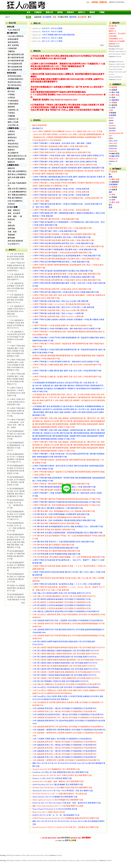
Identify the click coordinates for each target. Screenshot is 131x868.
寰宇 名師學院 (13, 45)
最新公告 (49, 12)
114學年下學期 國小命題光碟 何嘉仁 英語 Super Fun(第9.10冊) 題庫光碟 (60, 301)
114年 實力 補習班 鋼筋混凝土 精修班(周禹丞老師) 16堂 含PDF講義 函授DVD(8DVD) (66, 654)
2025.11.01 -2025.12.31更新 (52, 41)
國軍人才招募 (13, 122)
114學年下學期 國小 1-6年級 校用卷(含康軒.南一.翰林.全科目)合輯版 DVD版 (62, 326)
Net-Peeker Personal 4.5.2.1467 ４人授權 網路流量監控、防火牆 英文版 (60, 794)
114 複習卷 (113, 105)
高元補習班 (47, 17)
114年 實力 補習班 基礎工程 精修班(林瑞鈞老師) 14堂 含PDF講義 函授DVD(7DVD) (65, 663)
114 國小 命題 (114, 92)
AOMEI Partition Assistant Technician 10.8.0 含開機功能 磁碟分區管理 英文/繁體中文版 (66, 818)
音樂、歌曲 (12, 232)
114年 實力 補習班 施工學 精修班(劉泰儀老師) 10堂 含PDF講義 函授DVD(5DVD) (64, 666)
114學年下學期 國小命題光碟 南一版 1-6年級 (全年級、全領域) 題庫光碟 (61, 195)
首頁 (28, 12)
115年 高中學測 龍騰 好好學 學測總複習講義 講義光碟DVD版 (56, 554)
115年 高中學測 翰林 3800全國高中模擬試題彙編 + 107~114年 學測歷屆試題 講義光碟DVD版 (69, 557)
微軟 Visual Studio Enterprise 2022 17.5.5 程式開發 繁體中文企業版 (58, 806)
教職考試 (11, 150)
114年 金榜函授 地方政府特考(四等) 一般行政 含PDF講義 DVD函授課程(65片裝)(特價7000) (68, 715)
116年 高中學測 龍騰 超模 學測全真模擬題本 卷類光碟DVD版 (16, 257)
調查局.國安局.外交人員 (17, 156)
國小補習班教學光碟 (16, 58)
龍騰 (111, 177)
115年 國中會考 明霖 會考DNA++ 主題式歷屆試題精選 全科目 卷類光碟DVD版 (63, 542)
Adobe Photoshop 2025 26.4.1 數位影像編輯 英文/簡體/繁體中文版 (58, 785)
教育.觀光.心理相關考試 (17, 174)
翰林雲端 (73, 17)
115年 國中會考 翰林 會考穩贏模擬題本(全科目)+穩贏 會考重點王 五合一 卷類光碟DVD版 (68, 527)
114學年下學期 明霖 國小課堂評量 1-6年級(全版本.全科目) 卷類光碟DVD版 (62, 289)
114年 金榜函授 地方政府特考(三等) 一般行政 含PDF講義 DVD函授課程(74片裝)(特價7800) (68, 718)
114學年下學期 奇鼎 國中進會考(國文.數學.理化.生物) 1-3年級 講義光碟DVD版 (63, 240)
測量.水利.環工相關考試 (17, 189)
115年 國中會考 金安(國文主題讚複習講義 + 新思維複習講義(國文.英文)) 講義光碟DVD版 (67, 533)
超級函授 (38, 17)
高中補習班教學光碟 (16, 61)
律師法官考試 (13, 147)
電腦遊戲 (11, 235)
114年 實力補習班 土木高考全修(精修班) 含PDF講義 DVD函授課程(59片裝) (62, 605)
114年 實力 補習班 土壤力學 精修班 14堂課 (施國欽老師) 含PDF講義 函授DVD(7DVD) (66, 678)
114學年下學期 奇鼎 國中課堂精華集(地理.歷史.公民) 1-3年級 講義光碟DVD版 (63, 243)
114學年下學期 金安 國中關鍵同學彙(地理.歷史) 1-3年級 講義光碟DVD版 (61, 262)
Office (111, 138)
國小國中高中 (12, 33)
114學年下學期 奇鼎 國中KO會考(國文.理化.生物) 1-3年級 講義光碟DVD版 (62, 237)
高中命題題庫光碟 (15, 64)
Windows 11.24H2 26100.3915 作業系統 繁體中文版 (52, 778)
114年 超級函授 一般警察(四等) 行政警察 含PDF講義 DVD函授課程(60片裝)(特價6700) (66, 760)
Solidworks (113, 149)
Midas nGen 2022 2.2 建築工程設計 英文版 (49, 812)
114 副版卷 (113, 90)
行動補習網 (12, 48)
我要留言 (70, 12)
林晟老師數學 (13, 39)
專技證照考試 (13, 144)
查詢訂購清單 (114, 46)
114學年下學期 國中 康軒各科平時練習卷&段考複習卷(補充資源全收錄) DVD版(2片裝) (66, 499)
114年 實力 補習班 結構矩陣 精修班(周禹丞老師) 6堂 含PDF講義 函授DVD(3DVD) (64, 657)
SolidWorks (113, 146)
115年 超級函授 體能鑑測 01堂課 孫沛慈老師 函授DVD (16, 277)
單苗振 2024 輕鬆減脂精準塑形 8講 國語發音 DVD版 (16, 588)
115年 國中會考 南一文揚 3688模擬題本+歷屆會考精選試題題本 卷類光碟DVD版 (64, 520)
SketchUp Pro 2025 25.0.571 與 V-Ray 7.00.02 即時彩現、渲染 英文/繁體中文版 (63, 791)
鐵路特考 (11, 134)
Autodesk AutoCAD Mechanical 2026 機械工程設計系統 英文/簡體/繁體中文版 (62, 788)
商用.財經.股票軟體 (15, 241)
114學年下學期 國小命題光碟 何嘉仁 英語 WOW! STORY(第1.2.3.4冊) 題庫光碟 (63, 307)
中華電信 (11, 113)
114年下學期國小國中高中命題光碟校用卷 (58, 35)
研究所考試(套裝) (15, 76)
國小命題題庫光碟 (15, 70)
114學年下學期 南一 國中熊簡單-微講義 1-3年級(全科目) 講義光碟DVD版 (61, 484)
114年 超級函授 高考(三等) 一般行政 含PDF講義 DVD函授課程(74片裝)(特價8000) (64, 751)
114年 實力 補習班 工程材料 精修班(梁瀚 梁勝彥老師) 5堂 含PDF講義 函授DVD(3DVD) (66, 672)
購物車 (92, 12)
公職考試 (11, 131)
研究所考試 (12, 73)
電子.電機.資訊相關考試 (17, 195)
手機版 (102, 12)
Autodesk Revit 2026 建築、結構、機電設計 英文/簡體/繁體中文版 (58, 781)
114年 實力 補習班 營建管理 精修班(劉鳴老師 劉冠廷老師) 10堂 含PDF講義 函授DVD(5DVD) (69, 648)
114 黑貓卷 (113, 103)
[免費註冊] (103, 2)
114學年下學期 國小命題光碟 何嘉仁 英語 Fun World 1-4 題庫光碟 (58, 316)
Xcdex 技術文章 (14, 30)
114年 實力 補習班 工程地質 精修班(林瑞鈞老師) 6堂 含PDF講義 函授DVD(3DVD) (64, 675)
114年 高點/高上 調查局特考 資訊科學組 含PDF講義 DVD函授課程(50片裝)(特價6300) (66, 611)
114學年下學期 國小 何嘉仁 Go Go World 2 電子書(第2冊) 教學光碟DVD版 (61, 304)
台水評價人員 (13, 125)
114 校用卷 (113, 87)
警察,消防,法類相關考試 (17, 171)
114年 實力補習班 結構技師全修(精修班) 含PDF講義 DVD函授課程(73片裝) (62, 599)
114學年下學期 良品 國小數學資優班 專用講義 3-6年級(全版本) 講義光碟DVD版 (64, 277)
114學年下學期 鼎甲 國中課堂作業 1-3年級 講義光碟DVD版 (56, 219)
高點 (54, 17)
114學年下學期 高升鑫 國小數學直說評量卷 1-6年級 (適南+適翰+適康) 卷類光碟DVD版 (66, 274)
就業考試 (11, 141)
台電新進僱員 (13, 104)
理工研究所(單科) (15, 85)
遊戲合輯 (11, 226)
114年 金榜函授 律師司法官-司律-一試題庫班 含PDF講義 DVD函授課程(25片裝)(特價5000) (68, 621)
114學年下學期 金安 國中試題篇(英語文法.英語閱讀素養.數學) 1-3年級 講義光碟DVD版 (67, 256)
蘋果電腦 (11, 229)
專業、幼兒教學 (14, 213)
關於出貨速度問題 (40, 125)
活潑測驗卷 (113, 184)
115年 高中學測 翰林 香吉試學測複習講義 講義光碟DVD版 (55, 548)
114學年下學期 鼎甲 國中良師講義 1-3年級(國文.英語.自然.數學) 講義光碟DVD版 (64, 234)
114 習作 (112, 98)
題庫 (111, 207)
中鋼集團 (11, 116)
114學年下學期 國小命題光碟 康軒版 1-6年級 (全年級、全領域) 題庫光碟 (61, 189)
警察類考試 (12, 138)
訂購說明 (38, 12)
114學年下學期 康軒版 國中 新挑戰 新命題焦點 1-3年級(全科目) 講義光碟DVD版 (64, 490)
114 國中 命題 (114, 95)
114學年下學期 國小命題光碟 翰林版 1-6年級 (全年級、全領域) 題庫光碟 (61, 192)
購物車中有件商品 (117, 2)
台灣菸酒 (11, 98)
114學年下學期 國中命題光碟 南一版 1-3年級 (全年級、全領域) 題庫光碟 (61, 210)
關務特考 (11, 162)
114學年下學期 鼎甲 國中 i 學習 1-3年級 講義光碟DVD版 (54, 231)
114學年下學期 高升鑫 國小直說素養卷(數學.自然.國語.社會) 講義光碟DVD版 (63, 271)
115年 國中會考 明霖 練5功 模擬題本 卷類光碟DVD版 (53, 545)
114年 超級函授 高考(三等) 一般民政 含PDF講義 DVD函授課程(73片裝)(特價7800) (64, 745)
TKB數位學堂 (63, 17)
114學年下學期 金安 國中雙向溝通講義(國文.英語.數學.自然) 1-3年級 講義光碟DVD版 (66, 259)
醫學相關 (11, 238)
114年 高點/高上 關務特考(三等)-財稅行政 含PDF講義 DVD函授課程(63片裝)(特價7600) (66, 684)
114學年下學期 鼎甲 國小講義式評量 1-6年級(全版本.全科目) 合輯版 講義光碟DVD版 (66, 292)
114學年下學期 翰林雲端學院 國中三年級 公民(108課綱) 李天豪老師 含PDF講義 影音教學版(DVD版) (16, 365)
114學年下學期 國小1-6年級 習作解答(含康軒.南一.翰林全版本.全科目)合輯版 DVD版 (66, 362)
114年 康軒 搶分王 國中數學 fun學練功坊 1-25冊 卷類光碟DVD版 (58, 508)
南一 (111, 174)
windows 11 (113, 161)
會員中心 (82, 12)
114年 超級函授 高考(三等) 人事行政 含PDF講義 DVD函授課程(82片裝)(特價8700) (64, 757)
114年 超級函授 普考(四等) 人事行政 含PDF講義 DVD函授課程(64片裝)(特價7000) (64, 754)
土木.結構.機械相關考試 (17, 192)
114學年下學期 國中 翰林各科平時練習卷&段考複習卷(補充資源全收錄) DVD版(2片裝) (66, 502)
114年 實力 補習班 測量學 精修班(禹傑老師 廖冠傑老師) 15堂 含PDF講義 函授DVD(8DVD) (68, 660)
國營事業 (11, 107)
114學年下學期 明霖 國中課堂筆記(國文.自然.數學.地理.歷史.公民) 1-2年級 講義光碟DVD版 (68, 246)
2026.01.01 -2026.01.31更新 (52, 38)
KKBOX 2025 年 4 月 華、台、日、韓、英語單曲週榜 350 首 (56, 815)
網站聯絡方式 (38, 128)
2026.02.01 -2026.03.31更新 (52, 32)
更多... (24, 603)
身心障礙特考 (13, 153)
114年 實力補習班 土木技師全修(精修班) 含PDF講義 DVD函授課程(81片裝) (62, 602)
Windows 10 (113, 159)
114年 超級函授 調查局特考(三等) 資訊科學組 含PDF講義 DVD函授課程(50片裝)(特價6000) (68, 727)
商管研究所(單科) (15, 82)
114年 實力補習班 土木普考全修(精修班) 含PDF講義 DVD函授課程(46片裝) (62, 608)
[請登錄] (95, 2)
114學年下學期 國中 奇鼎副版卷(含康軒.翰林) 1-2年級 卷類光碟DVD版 (60, 146)
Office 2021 (113, 143)
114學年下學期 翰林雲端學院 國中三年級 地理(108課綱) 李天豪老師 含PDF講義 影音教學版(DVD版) (16, 351)
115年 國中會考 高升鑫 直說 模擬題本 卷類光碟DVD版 (54, 530)
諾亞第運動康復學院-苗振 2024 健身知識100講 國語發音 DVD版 (16, 597)
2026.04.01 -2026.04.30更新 (52, 28)
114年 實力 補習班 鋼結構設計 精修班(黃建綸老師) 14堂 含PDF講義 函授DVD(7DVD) (66, 651)
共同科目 (11, 204)
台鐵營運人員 (13, 110)
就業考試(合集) (13, 88)
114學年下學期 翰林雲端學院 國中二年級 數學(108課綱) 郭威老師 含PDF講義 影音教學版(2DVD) (16, 379)
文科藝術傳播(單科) (15, 79)
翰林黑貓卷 (66, 838)
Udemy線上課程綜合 (16, 36)
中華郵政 (11, 95)
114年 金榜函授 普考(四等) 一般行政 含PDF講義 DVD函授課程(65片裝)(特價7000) (64, 708)
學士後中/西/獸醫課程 (16, 159)
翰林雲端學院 (13, 42)
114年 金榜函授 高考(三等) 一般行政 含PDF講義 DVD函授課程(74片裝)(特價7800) (64, 711)
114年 (111, 110)
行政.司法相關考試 (15, 201)
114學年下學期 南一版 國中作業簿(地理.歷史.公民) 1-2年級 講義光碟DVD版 (62, 228)
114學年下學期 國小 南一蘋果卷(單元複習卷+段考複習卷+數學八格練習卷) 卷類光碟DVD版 (68, 168)
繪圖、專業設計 (14, 210)
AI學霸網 (112, 113)
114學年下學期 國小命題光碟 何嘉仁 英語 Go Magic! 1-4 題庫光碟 (58, 313)
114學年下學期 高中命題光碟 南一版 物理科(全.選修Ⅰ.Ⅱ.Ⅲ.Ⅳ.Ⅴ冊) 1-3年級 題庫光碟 (66, 584)
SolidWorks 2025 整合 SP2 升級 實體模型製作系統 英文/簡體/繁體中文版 (60, 772)
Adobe (111, 118)
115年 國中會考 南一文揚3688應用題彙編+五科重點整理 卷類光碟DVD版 (61, 514)
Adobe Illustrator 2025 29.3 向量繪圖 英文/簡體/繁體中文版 (55, 797)
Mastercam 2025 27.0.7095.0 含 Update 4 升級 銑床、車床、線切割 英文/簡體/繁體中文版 (67, 803)
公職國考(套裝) (13, 128)
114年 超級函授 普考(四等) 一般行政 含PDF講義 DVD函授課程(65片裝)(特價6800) (64, 748)
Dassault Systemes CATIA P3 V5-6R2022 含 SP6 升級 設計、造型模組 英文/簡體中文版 (65, 827)
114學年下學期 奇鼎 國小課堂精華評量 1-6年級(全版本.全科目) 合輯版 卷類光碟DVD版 (67, 280)
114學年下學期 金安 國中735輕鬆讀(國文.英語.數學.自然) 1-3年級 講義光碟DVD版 (64, 250)
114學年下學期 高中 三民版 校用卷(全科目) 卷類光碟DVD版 (16, 402)
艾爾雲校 (11, 51)
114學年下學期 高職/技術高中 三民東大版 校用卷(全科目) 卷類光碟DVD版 (62, 152)
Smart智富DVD (14, 244)
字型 (9, 222)
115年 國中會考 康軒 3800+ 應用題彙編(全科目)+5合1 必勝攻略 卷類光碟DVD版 (64, 511)
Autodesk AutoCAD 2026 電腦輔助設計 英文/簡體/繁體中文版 (56, 769)
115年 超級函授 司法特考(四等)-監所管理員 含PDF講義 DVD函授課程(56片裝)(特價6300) (16, 337)
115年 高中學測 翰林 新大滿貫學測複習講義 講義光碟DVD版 (56, 551)
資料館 (60, 12)
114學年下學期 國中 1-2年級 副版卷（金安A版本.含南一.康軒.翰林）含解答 (62, 143)
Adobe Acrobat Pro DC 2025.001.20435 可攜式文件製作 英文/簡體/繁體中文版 (62, 775)
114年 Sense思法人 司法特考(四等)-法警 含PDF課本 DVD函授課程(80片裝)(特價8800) (66, 687)
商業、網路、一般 (15, 216)
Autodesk (112, 126)
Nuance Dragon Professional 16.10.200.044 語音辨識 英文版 (55, 809)
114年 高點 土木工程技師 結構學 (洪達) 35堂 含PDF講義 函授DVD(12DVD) (62, 593)
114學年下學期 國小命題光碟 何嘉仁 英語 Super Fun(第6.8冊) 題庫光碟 (60, 310)
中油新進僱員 (13, 101)
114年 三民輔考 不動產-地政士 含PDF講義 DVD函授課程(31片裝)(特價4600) (62, 739)
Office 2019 (113, 141)
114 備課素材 (114, 100)
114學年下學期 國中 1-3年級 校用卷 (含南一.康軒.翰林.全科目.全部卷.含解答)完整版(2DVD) (68, 156)
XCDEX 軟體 (12, 207)
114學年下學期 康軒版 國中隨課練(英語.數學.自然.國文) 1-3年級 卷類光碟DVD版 (64, 487)
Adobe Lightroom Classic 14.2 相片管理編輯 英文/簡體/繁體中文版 (58, 800)
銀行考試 (11, 92)
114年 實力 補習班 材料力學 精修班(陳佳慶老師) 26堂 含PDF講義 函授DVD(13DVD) (65, 669)
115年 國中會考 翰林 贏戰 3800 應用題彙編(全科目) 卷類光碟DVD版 (59, 517)
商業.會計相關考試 (15, 198)
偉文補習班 (82, 17)
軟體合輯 (11, 219)
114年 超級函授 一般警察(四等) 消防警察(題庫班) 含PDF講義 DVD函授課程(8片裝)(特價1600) (69, 730)
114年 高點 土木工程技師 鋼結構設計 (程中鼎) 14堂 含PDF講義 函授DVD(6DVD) (64, 596)
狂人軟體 (73, 840)
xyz (110, 164)
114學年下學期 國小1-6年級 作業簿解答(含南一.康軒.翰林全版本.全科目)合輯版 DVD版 (67, 329)
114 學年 (112, 108)
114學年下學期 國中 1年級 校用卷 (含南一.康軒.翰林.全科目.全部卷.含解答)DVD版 (65, 165)
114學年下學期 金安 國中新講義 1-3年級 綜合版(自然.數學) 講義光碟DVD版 (62, 253)
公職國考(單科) (13, 165)
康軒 (111, 192)
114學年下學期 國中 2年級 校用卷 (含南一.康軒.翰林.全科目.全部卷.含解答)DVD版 (65, 162)
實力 (90, 17)
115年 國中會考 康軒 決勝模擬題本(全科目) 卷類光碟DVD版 (56, 523)
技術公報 (11, 27)
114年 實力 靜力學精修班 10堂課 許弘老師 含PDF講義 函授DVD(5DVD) (60, 681)
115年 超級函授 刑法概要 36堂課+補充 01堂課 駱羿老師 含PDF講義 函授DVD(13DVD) (16, 311)
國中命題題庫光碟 (15, 67)
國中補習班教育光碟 (16, 55)
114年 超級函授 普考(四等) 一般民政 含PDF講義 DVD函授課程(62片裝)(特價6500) (64, 742)
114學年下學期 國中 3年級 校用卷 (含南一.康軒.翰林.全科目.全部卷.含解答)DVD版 (65, 159)
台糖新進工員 (13, 119)
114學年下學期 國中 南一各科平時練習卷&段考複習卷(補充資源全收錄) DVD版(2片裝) (66, 505)
